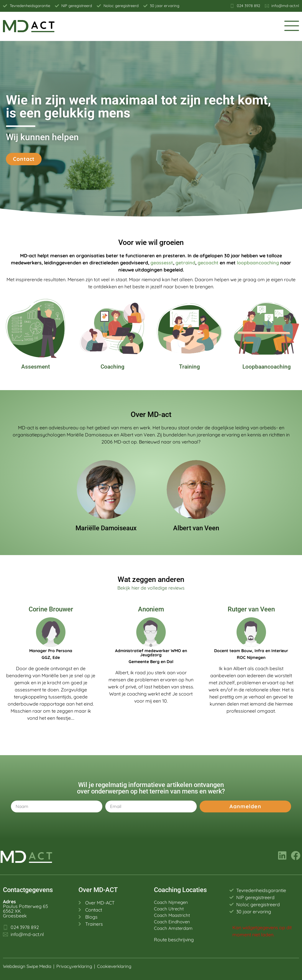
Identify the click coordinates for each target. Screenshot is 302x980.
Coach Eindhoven (172, 922)
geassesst (162, 263)
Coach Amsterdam (173, 928)
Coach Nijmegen (171, 902)
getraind (185, 263)
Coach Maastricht (172, 915)
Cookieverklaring (115, 966)
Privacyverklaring (74, 966)
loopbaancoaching (258, 263)
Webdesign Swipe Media (27, 966)
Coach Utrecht (169, 909)
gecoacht (208, 263)
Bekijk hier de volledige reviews (151, 588)
